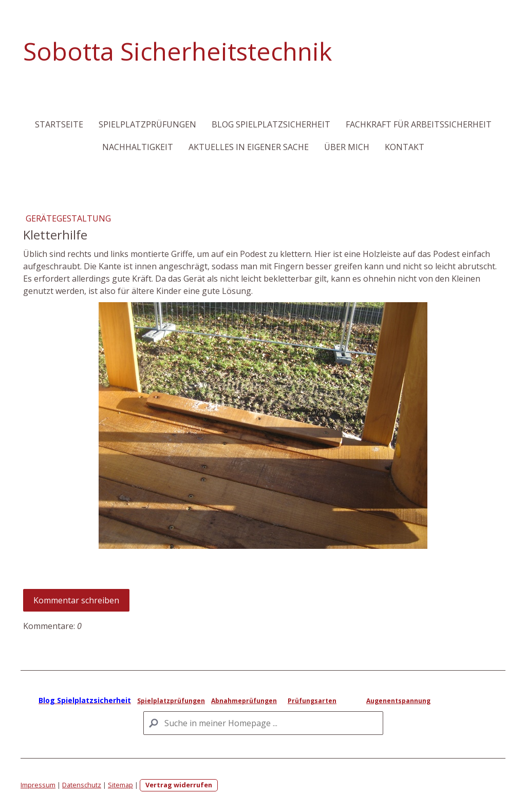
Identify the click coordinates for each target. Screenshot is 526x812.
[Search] (263, 723)
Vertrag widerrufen (179, 785)
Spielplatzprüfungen (147, 124)
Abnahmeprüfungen (244, 701)
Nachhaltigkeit (138, 147)
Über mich (347, 147)
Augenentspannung (398, 701)
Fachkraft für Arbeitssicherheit (419, 124)
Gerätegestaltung (68, 218)
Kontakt (405, 147)
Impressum (38, 785)
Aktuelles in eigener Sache (249, 147)
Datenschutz (82, 785)
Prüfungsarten (312, 701)
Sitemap (120, 785)
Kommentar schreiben (76, 600)
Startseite (59, 124)
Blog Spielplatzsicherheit (271, 124)
